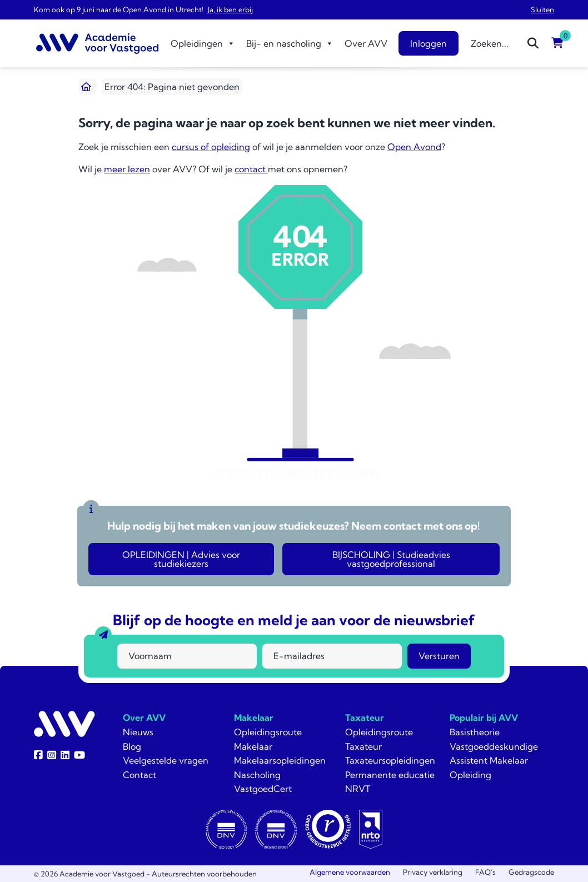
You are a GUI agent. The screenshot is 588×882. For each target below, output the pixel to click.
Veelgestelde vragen (166, 760)
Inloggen (428, 43)
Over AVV (366, 43)
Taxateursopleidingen (390, 760)
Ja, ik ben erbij (230, 9)
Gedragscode (531, 872)
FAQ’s (485, 872)
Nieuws (138, 732)
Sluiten (542, 9)
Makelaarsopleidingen (280, 760)
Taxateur (365, 717)
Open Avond (414, 147)
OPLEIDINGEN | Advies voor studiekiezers (181, 559)
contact (251, 169)
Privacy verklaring (433, 872)
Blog (132, 746)
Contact (139, 775)
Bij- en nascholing (290, 43)
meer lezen (127, 169)
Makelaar (254, 717)
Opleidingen (203, 43)
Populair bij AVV (484, 717)
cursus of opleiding (211, 147)
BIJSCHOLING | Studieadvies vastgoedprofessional (391, 559)
